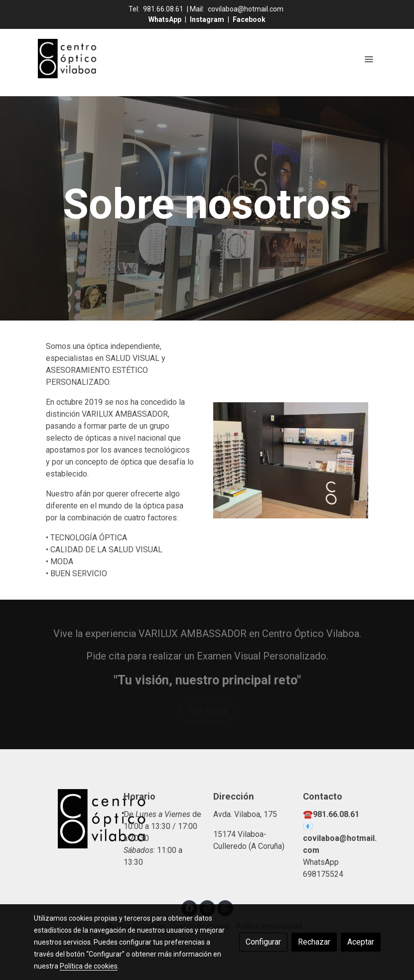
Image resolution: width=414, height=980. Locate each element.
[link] (68, 59)
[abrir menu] (369, 59)
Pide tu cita (207, 711)
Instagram (208, 19)
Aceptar (361, 942)
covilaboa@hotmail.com (246, 9)
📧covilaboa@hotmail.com (340, 838)
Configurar (263, 942)
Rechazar (314, 942)
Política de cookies (89, 966)
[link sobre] (73, 819)
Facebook (249, 19)
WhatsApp (166, 19)
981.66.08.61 (163, 9)
